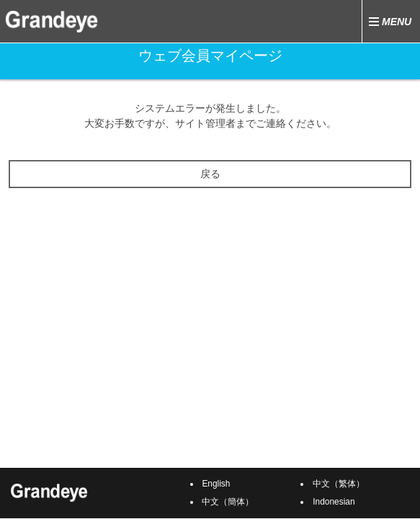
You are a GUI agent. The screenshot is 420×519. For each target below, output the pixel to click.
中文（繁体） (339, 484)
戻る (210, 174)
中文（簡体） (228, 502)
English (216, 484)
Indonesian (334, 502)
